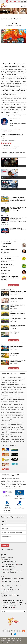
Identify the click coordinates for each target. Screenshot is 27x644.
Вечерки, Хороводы (14, 581)
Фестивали (21, 578)
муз (19, 1)
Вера (11, 120)
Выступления (6, 580)
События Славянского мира (9, 578)
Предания (5, 595)
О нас (4, 606)
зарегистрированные (16, 147)
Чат (22, 7)
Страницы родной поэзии (9, 573)
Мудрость (5, 587)
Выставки (5, 581)
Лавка (20, 602)
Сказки (11, 595)
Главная (3, 554)
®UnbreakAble (16, 642)
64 (17, 1)
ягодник (3, 129)
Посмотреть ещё (13, 285)
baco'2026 (4, 642)
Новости (3, 556)
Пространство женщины (8, 568)
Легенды (16, 595)
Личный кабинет (7, 608)
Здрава (4, 586)
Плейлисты (19, 600)
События (3, 576)
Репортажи (21, 565)
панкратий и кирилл (6, 131)
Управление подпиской (19, 604)
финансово (19, 488)
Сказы (3, 593)
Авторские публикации (9, 602)
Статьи (3, 584)
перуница (18, 129)
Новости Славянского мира (9, 561)
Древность (19, 586)
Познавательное (15, 580)
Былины (4, 597)
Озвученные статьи (7, 569)
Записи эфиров (6, 560)
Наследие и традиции (8, 591)
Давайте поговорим (7, 571)
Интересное (18, 589)
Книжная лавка (18, 571)
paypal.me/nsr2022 (20, 509)
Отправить (5, 545)
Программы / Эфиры (7, 558)
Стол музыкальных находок (9, 565)
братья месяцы (10, 129)
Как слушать (6, 604)
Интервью (14, 563)
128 (15, 1)
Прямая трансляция (8, 600)
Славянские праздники (8, 566)
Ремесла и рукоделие (8, 589)
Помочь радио (11, 606)
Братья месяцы (10, 26)
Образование (11, 586)
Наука (10, 587)
